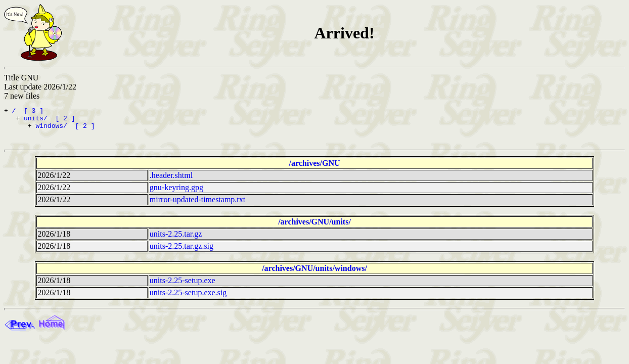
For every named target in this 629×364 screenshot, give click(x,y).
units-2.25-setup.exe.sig (188, 297)
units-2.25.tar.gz (176, 238)
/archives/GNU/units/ (314, 226)
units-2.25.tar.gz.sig (182, 251)
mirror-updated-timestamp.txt (197, 204)
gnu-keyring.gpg (176, 192)
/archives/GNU (314, 168)
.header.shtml (171, 180)
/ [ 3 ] (28, 112)
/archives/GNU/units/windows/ (314, 273)
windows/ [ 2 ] (65, 130)
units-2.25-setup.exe (183, 285)
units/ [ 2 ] (49, 121)
